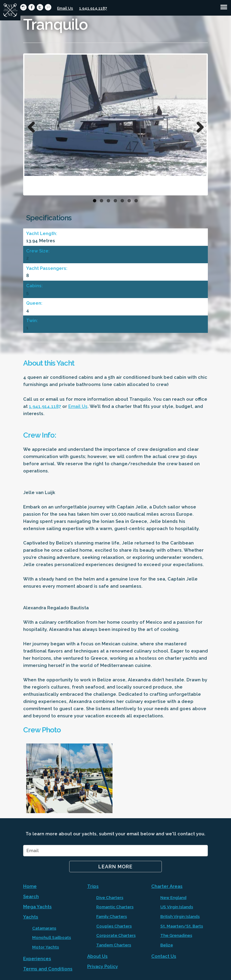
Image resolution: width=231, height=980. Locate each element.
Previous (33, 126)
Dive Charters (110, 897)
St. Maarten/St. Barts (182, 926)
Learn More (115, 867)
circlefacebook (31, 7)
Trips (93, 886)
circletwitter (40, 7)
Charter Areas (167, 886)
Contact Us (164, 956)
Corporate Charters (116, 935)
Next (198, 126)
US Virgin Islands (177, 907)
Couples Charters (114, 926)
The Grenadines (176, 935)
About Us (97, 956)
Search (31, 897)
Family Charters (112, 916)
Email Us (65, 8)
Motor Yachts (46, 947)
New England (173, 897)
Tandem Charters (114, 945)
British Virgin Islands (180, 916)
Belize (167, 945)
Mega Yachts (37, 907)
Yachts (31, 917)
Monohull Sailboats (52, 937)
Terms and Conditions (48, 969)
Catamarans (44, 928)
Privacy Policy (103, 966)
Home (30, 886)
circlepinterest (48, 7)
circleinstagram (23, 7)
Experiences (37, 959)
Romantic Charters (115, 907)
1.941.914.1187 (93, 8)
